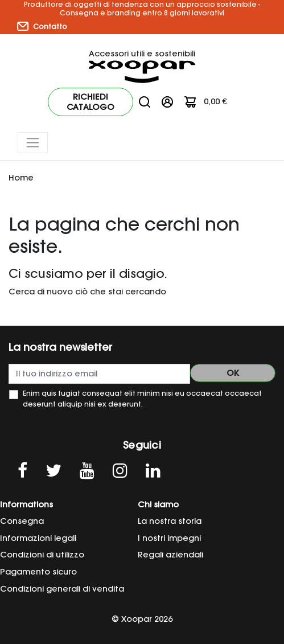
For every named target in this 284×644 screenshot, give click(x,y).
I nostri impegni (169, 538)
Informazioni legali (38, 538)
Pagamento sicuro (38, 572)
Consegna (22, 521)
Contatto (42, 26)
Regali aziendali (170, 555)
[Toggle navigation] (33, 143)
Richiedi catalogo (90, 102)
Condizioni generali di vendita (62, 589)
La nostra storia (170, 521)
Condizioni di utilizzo (42, 555)
